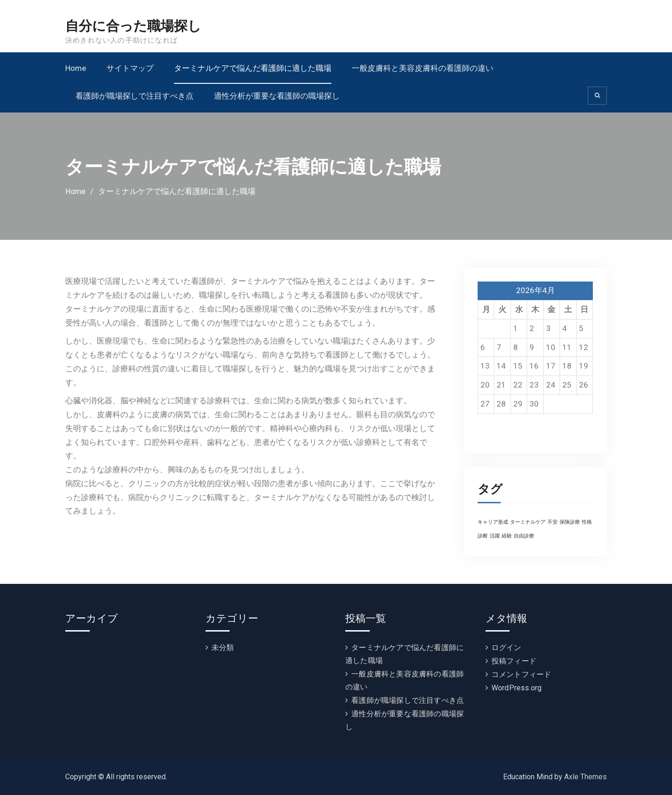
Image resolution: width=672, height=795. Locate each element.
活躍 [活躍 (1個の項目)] (495, 536)
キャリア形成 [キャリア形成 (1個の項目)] (493, 522)
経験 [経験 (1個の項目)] (507, 536)
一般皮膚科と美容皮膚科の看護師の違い (423, 68)
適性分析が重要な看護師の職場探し (277, 96)
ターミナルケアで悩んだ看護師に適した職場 (253, 68)
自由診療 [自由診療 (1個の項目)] (524, 536)
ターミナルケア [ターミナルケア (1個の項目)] (528, 522)
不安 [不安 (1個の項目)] (553, 522)
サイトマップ (130, 68)
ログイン (507, 648)
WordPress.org (517, 688)
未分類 (223, 648)
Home (76, 68)
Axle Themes (585, 777)
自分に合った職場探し (136, 26)
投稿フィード (514, 661)
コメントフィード (522, 674)
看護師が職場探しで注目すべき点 (134, 96)
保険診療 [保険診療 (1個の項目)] (570, 522)
